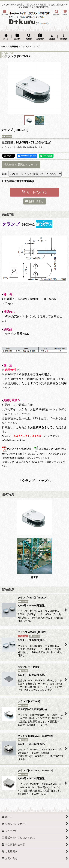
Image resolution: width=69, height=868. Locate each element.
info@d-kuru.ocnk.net (14, 440)
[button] (5, 13)
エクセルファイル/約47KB (50, 449)
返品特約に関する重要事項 (18, 181)
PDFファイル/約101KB (16, 449)
